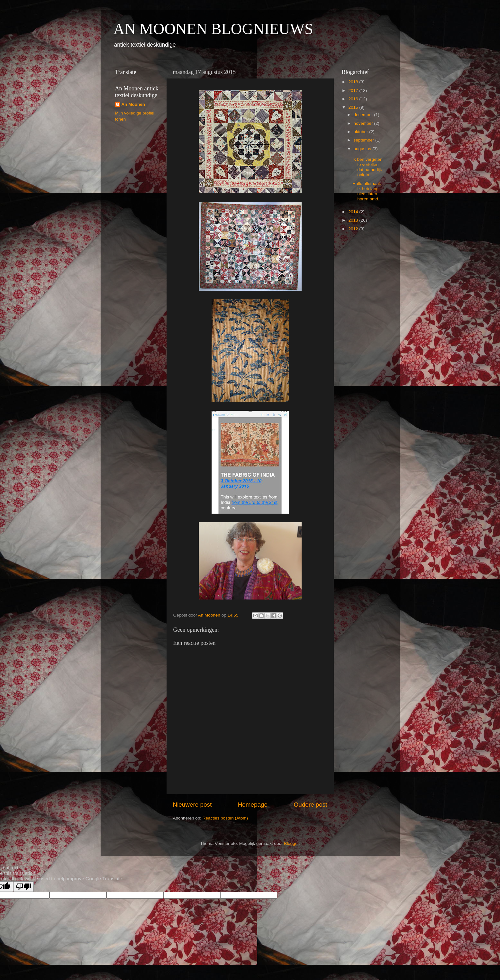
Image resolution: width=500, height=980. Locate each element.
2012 (354, 229)
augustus (363, 149)
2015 (354, 107)
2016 (354, 99)
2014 (354, 212)
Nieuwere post (192, 805)
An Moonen (133, 104)
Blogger (291, 843)
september (365, 140)
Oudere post (311, 805)
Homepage (253, 805)
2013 (354, 220)
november (364, 123)
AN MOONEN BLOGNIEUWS (213, 29)
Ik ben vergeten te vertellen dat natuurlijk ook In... (367, 167)
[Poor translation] (23, 887)
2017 (354, 91)
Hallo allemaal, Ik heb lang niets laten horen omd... (367, 191)
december (364, 115)
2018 (354, 82)
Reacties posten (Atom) (225, 818)
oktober (362, 132)
